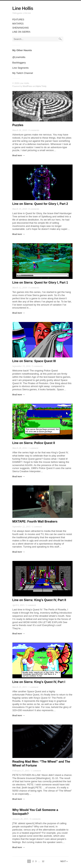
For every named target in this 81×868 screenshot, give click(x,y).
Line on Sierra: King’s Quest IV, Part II (39, 600)
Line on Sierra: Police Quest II (34, 443)
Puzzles (18, 125)
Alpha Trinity (41, 86)
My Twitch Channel (23, 73)
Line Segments (21, 68)
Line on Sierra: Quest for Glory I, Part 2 (40, 204)
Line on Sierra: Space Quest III (34, 361)
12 (43, 861)
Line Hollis (23, 8)
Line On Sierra (21, 32)
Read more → (19, 155)
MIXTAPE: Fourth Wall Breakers (35, 521)
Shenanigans (21, 28)
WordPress (27, 86)
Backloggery (19, 63)
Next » (64, 861)
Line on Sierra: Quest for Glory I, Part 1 (40, 283)
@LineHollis (19, 57)
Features (18, 20)
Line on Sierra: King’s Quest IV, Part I (39, 682)
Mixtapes (18, 24)
